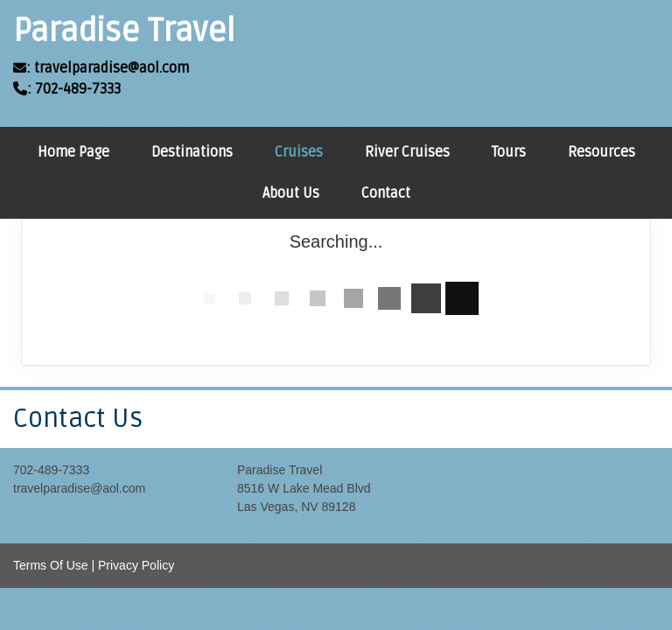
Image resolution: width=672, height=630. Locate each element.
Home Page (73, 152)
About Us (291, 193)
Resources (602, 152)
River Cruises (407, 152)
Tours (509, 152)
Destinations (192, 152)
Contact (386, 193)
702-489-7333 (51, 470)
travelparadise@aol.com (79, 488)
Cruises (299, 152)
